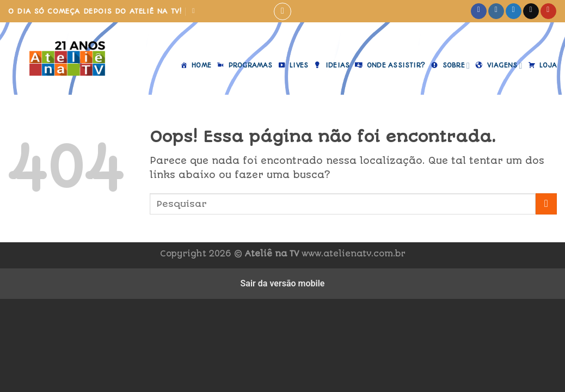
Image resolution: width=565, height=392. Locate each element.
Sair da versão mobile (283, 283)
